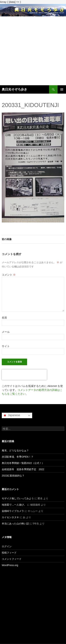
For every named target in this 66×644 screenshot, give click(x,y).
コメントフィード (12, 559)
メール (6, 332)
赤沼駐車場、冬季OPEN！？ (18, 457)
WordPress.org (10, 565)
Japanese (11, 415)
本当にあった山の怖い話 (15, 524)
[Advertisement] (33, 51)
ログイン (7, 546)
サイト (6, 346)
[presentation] (24, 375)
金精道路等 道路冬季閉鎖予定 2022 (23, 469)
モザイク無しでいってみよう (18, 498)
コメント (9, 275)
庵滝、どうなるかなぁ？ (15, 450)
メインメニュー (62, 89)
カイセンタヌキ (10, 517)
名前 (4, 318)
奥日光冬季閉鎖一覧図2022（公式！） (23, 463)
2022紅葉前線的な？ (13, 476)
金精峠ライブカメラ (13, 511)
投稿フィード (9, 553)
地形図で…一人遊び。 (14, 505)
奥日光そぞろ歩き (14, 89)
